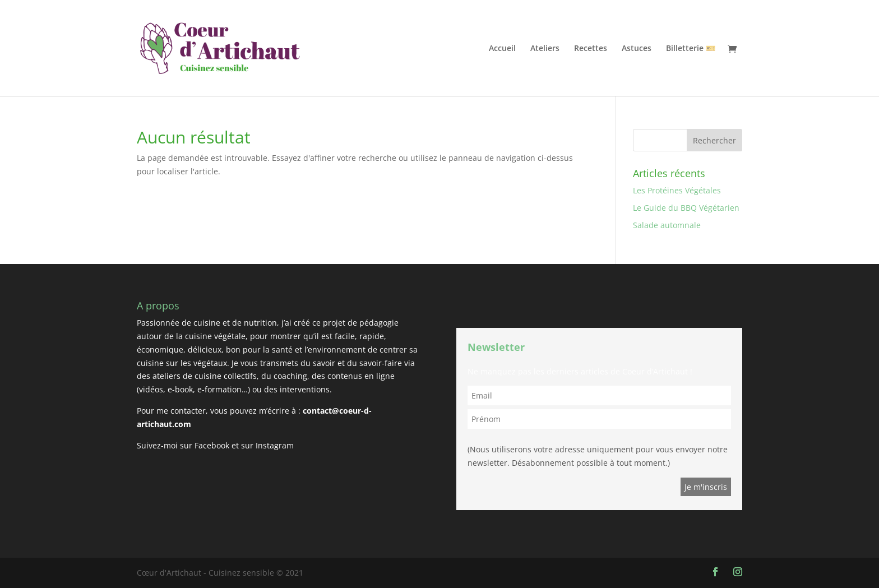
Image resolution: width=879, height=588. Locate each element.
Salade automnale (667, 225)
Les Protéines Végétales (677, 190)
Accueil (502, 49)
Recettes (591, 49)
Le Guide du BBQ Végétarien (686, 208)
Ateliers (545, 49)
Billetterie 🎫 (691, 49)
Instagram (275, 445)
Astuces (637, 49)
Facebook (212, 445)
